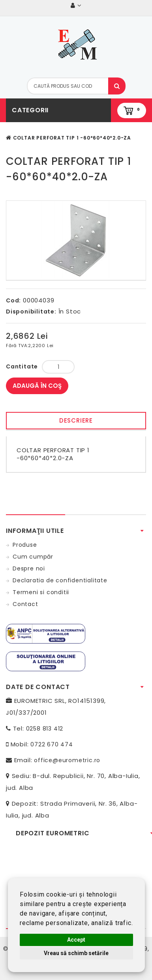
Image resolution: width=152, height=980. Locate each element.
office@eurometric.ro (67, 760)
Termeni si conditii (41, 592)
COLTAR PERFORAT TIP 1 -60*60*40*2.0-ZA (72, 138)
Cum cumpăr (33, 557)
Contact (25, 604)
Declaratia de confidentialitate (60, 580)
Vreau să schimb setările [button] (76, 953)
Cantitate (22, 366)
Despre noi (29, 568)
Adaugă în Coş (37, 386)
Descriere (76, 420)
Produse (25, 545)
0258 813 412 (45, 729)
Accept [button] (76, 940)
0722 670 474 (52, 744)
